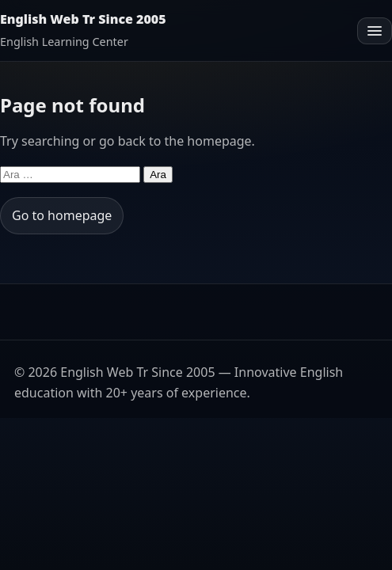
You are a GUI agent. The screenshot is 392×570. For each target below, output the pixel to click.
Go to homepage (62, 215)
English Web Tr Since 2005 (83, 19)
